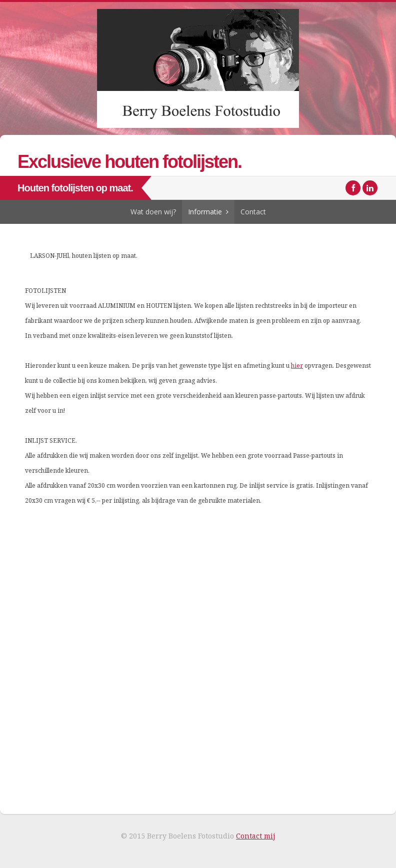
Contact (253, 212)
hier (297, 366)
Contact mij (255, 836)
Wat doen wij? (153, 212)
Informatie (205, 212)
